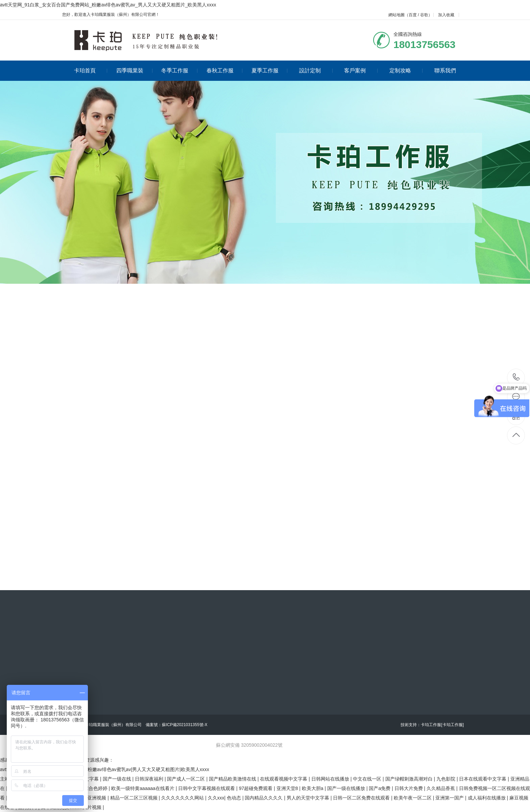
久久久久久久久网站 (183, 798)
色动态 (235, 798)
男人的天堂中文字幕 (309, 798)
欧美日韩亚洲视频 (88, 798)
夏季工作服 (270, 71)
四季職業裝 (134, 71)
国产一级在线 (118, 779)
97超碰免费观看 (256, 788)
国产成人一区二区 (187, 779)
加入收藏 (446, 15)
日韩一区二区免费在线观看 (362, 798)
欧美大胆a (313, 788)
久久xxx (216, 798)
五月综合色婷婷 (92, 788)
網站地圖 (396, 15)
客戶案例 (361, 71)
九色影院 (447, 779)
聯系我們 (445, 71)
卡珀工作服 (431, 725)
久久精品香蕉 (441, 788)
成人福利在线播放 (487, 798)
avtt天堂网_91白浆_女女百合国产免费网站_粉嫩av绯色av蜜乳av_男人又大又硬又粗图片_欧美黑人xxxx (108, 5)
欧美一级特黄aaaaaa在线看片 (143, 788)
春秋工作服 (225, 71)
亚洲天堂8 (288, 788)
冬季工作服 (179, 71)
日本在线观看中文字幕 (483, 779)
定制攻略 (406, 71)
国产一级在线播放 (347, 788)
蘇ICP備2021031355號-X (185, 725)
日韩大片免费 (409, 788)
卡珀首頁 (91, 71)
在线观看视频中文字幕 (284, 779)
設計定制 (316, 71)
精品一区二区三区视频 (135, 798)
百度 (413, 15)
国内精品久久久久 (264, 798)
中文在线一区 (368, 779)
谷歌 (424, 15)
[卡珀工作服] (452, 725)
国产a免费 (380, 788)
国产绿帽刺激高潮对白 (410, 779)
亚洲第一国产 (450, 798)
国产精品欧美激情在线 (233, 779)
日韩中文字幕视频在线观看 (207, 788)
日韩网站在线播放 (331, 779)
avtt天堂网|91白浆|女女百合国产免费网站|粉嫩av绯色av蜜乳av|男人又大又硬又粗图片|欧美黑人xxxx (105, 769)
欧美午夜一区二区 (413, 798)
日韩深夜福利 (150, 779)
